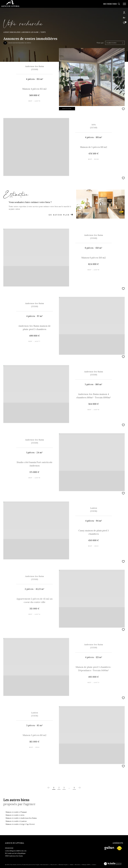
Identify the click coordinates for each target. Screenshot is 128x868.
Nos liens (78, 865)
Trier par (100, 43)
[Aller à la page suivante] (79, 788)
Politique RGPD (86, 865)
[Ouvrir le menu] (124, 4)
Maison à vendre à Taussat (16, 812)
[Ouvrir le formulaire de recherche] (112, 4)
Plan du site (54, 865)
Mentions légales (63, 865)
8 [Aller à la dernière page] (74, 788)
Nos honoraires (45, 865)
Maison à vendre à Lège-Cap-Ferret (20, 824)
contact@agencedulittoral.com (16, 851)
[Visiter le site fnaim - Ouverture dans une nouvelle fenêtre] (119, 848)
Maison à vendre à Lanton (16, 821)
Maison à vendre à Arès (15, 815)
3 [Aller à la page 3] (64, 788)
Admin (72, 865)
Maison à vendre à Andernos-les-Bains (21, 818)
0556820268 (9, 848)
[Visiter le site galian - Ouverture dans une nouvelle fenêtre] (109, 848)
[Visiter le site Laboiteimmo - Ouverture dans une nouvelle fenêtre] (113, 864)
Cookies (94, 865)
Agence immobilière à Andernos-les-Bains (21, 32)
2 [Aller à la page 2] (59, 788)
